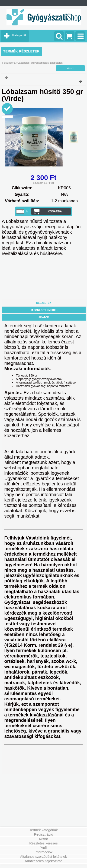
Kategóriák (19, 35)
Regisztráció (43, 834)
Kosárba (55, 211)
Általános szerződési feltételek (44, 856)
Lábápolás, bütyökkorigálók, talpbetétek (40, 63)
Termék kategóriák (43, 830)
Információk (44, 852)
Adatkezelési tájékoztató (44, 861)
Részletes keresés (43, 843)
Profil (43, 848)
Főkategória (9, 63)
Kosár (43, 839)
